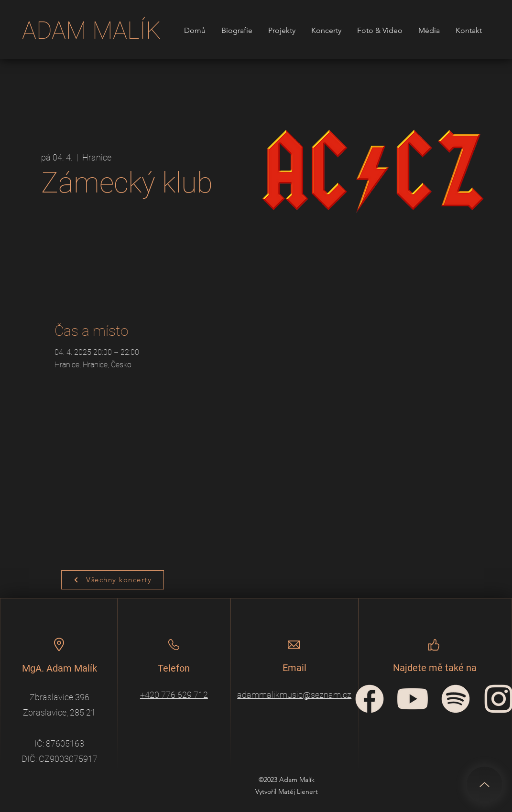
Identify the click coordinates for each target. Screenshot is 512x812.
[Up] (485, 785)
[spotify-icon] (456, 699)
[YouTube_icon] (413, 699)
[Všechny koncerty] (113, 580)
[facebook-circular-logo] (370, 699)
